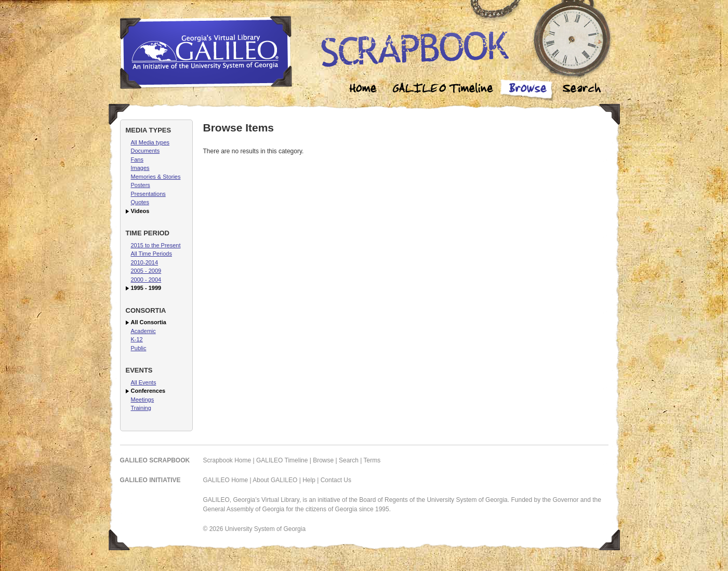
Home (363, 90)
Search (581, 90)
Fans (137, 160)
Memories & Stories (156, 177)
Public (139, 348)
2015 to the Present (156, 245)
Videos (140, 211)
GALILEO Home (226, 480)
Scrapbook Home (227, 460)
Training (141, 408)
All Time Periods (151, 254)
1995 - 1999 (146, 288)
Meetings (143, 400)
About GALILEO (275, 480)
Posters (141, 185)
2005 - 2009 (146, 271)
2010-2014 (145, 262)
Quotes (140, 202)
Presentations (148, 194)
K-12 (137, 339)
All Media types (150, 142)
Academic (143, 331)
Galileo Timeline (445, 90)
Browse (527, 90)
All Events (144, 382)
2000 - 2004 (146, 280)
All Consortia (149, 322)
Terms (372, 460)
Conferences (148, 391)
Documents (145, 151)
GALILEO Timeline (282, 460)
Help (309, 480)
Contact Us (336, 480)
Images (140, 168)
